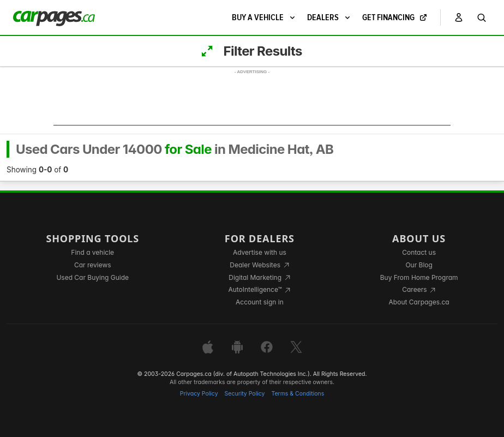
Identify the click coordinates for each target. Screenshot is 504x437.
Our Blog (419, 265)
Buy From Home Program (419, 277)
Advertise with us (260, 252)
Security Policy (245, 394)
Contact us (419, 252)
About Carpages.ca (419, 302)
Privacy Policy (199, 394)
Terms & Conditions (298, 394)
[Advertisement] (252, 101)
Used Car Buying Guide (92, 277)
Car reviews (93, 265)
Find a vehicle (92, 252)
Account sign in (260, 302)
